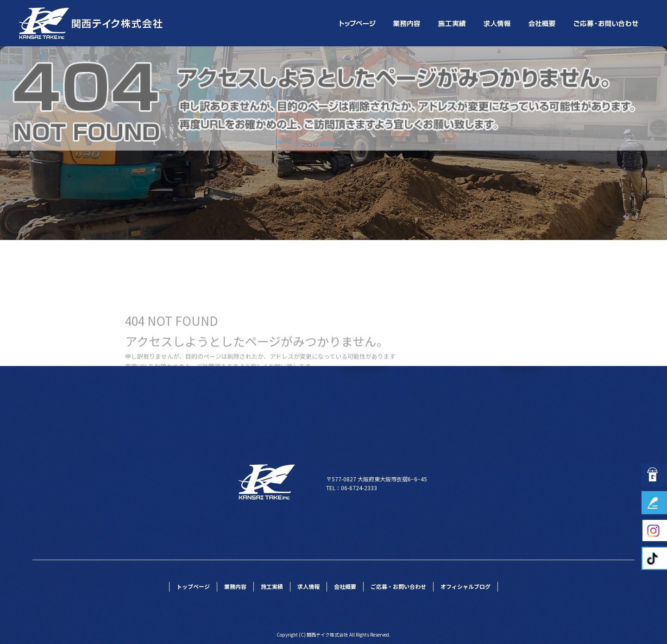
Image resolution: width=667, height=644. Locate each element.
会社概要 (543, 23)
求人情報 (498, 23)
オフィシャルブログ (466, 586)
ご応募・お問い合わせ (607, 23)
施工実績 (453, 23)
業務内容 (408, 23)
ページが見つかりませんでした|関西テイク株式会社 (585, 53)
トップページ (357, 23)
